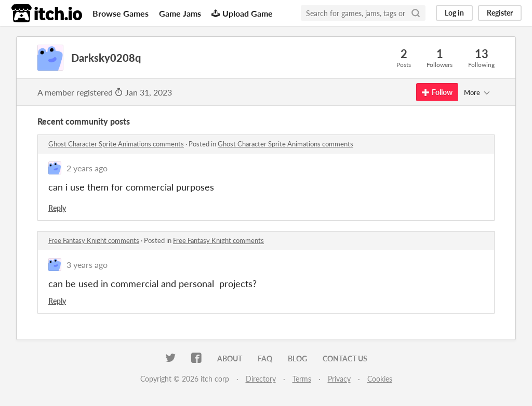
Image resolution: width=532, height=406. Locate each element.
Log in (454, 13)
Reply (57, 208)
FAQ (265, 358)
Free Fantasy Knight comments (94, 240)
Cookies (380, 379)
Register (500, 13)
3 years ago (87, 265)
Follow (437, 92)
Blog (297, 358)
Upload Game (242, 13)
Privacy (339, 379)
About (230, 358)
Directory (261, 379)
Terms (302, 379)
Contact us (345, 358)
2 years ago (87, 168)
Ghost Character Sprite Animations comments (116, 144)
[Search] (416, 13)
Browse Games (121, 13)
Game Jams (180, 13)
